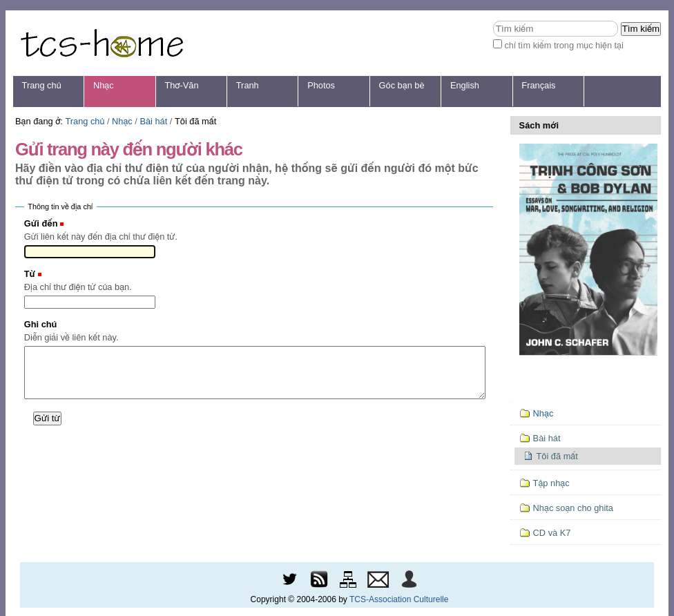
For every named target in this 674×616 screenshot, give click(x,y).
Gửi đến (41, 223)
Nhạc (104, 85)
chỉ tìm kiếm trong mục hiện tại (564, 45)
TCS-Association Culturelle (399, 599)
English (465, 85)
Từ (30, 274)
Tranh (248, 85)
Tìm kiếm (493, 20)
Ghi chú (41, 324)
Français (538, 85)
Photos (321, 85)
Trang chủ (42, 85)
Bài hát (153, 121)
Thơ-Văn (181, 85)
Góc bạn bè (402, 85)
